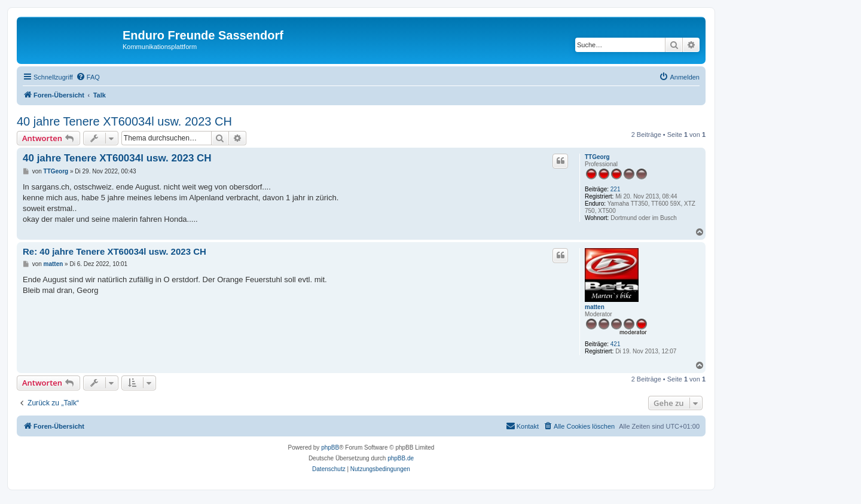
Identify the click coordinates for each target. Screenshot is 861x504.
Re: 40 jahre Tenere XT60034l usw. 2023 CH (115, 251)
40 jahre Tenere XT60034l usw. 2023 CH (124, 121)
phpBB (330, 448)
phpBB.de (401, 458)
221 (616, 189)
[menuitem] (88, 77)
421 (616, 344)
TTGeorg (597, 157)
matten (595, 307)
